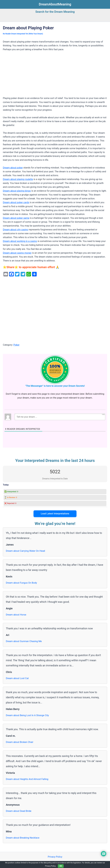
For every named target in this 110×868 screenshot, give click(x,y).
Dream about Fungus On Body (21, 583)
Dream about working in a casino (20, 241)
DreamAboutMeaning (55, 4)
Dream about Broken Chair (20, 742)
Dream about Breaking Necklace (23, 838)
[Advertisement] (55, 75)
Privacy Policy (55, 857)
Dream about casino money (17, 253)
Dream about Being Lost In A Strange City (27, 715)
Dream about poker (13, 168)
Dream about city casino (15, 230)
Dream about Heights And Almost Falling (27, 779)
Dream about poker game (16, 218)
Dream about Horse (16, 615)
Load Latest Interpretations (55, 514)
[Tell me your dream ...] (60, 417)
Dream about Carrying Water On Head (25, 551)
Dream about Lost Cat (17, 678)
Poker (16, 345)
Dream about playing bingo (17, 191)
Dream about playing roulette (18, 179)
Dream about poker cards (16, 202)
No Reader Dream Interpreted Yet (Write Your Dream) (23, 34)
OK (61, 866)
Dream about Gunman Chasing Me (24, 641)
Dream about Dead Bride (19, 811)
